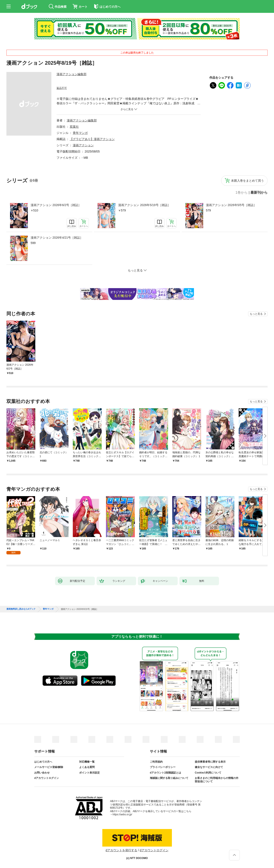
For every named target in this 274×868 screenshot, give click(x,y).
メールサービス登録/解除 (49, 767)
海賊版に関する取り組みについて (169, 778)
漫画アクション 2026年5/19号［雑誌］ (144, 205)
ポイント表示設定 (89, 773)
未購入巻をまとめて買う (247, 181)
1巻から (242, 193)
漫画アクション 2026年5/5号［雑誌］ (231, 205)
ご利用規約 (156, 762)
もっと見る (256, 314)
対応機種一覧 (87, 762)
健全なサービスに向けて (209, 767)
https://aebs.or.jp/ (122, 814)
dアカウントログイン (47, 778)
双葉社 (74, 127)
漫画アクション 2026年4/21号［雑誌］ (57, 238)
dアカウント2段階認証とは (165, 773)
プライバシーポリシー (163, 767)
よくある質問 (87, 767)
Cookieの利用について (208, 773)
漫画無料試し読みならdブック (21, 609)
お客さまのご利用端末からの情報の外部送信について (217, 780)
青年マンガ (80, 133)
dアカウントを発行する (121, 850)
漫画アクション (83, 145)
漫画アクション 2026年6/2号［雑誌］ (56, 205)
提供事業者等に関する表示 (210, 762)
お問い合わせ (42, 773)
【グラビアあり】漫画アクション (92, 139)
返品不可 (62, 88)
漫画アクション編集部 (71, 74)
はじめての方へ (43, 762)
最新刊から (259, 193)
